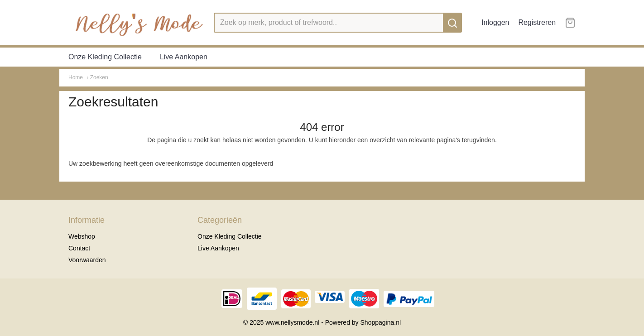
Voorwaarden (87, 260)
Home (76, 77)
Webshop (82, 236)
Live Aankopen (184, 57)
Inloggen (495, 22)
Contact (79, 248)
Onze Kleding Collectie (105, 57)
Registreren (537, 22)
